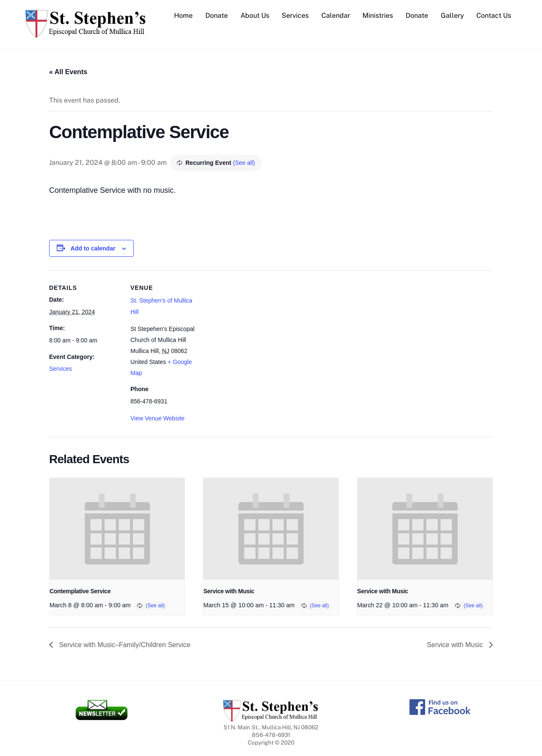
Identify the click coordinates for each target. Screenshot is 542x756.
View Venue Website (158, 418)
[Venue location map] (256, 329)
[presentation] (117, 529)
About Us (255, 15)
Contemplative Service (80, 591)
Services (295, 15)
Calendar (336, 15)
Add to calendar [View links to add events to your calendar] (93, 248)
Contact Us (494, 15)
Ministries (378, 15)
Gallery (452, 15)
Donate (217, 15)
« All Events (68, 72)
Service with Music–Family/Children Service (124, 645)
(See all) (244, 163)
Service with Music (229, 591)
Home (183, 15)
